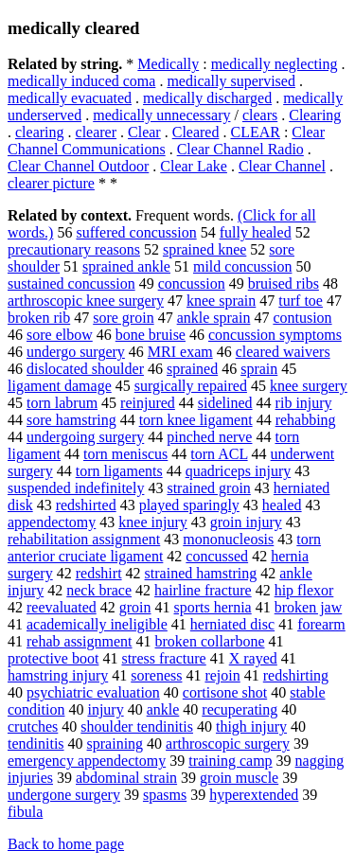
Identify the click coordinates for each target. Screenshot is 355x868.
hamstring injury (58, 675)
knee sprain (221, 301)
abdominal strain (126, 778)
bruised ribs (284, 283)
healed (282, 505)
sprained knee (204, 249)
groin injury (246, 522)
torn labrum (62, 403)
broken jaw (309, 607)
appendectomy (52, 522)
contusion (302, 318)
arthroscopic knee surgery (86, 301)
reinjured (148, 403)
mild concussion (242, 266)
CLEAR (255, 132)
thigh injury (251, 726)
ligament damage (60, 386)
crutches (33, 726)
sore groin (123, 318)
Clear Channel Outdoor (78, 166)
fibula (25, 812)
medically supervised (231, 81)
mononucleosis (228, 539)
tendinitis (36, 744)
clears (260, 115)
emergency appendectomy (87, 761)
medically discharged (207, 98)
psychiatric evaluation (93, 692)
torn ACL (219, 454)
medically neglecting (275, 64)
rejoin (222, 675)
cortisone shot (225, 692)
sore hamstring (71, 420)
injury (105, 709)
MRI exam (180, 352)
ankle (163, 709)
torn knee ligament (196, 420)
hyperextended (254, 795)
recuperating (240, 709)
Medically (168, 64)
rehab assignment (80, 641)
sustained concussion (71, 283)
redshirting (296, 675)
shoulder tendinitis (137, 726)
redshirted (86, 505)
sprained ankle (126, 266)
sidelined (225, 403)
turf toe (301, 301)
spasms (165, 795)
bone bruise (151, 335)
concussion (192, 283)
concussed (217, 556)
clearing (40, 132)
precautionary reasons (74, 249)
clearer (97, 132)
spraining (115, 744)
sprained (192, 369)
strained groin (208, 488)
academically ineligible (97, 624)
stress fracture (163, 658)
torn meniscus (125, 454)
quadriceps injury (239, 471)
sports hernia (213, 607)
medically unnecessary (161, 115)
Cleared (196, 132)
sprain (259, 369)
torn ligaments (119, 471)
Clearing (315, 115)
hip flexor (304, 590)
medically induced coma (81, 81)
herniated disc (232, 624)
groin (135, 607)
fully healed (256, 232)
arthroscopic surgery (228, 744)
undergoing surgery (85, 437)
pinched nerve (209, 437)
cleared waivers (283, 352)
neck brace (99, 590)
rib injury (304, 403)
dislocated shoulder (85, 369)
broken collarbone (210, 641)
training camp (230, 761)
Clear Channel (282, 166)
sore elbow (60, 335)
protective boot (53, 658)
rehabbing (306, 420)
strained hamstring (201, 573)
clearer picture (51, 183)
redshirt (99, 573)
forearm (321, 624)
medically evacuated (70, 98)
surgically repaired (191, 386)
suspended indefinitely (76, 488)
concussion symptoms (275, 335)
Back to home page (66, 844)
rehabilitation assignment (84, 539)
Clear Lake (194, 166)
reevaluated (62, 607)
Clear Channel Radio (240, 149)
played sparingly (189, 505)
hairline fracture (203, 590)
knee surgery (309, 386)
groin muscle (239, 778)
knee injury (152, 522)
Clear (144, 132)
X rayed (253, 658)
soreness (156, 675)
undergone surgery (64, 795)
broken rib (39, 318)
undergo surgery (76, 352)
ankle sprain (214, 318)
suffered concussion (136, 232)
